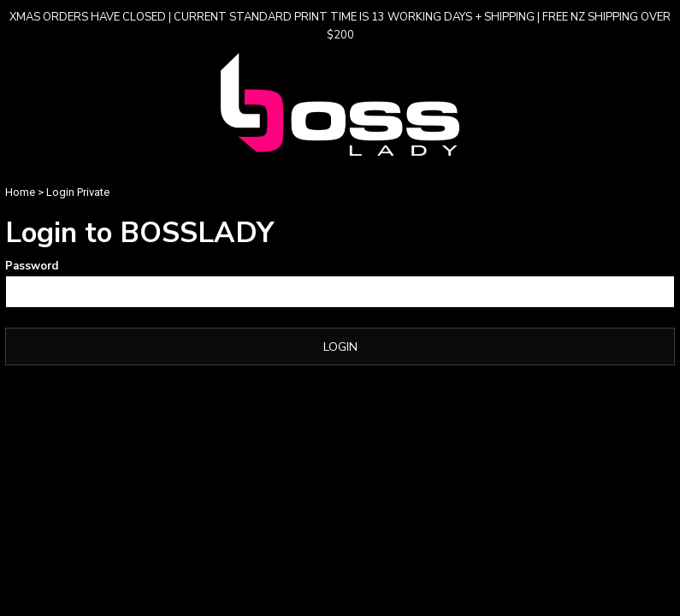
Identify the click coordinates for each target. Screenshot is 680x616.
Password (32, 266)
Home (20, 192)
